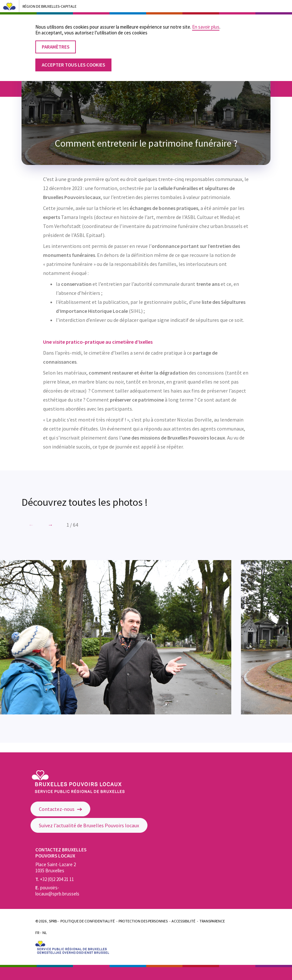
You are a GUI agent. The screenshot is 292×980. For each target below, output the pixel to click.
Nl (45, 933)
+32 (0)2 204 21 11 (55, 879)
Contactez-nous (60, 809)
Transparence (212, 921)
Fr (37, 933)
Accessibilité (183, 921)
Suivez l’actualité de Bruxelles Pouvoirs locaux (89, 825)
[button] (50, 525)
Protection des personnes (143, 921)
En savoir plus (206, 22)
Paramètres (56, 42)
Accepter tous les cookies (73, 60)
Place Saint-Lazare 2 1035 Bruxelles (56, 867)
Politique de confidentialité (88, 921)
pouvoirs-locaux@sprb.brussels (57, 891)
